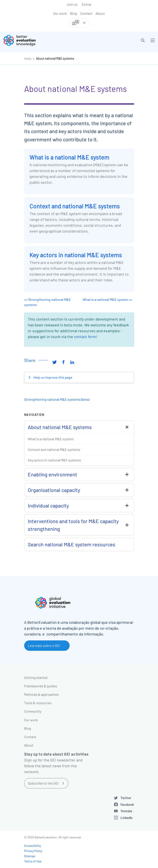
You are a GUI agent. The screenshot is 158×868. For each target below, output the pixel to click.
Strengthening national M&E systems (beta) (57, 399)
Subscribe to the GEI (43, 783)
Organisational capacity (54, 490)
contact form (85, 337)
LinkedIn (127, 818)
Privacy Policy (33, 851)
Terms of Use (33, 861)
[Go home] (43, 40)
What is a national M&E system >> (107, 299)
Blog (74, 13)
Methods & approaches (41, 694)
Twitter (126, 798)
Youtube (126, 811)
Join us (72, 4)
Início (28, 58)
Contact (86, 13)
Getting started (36, 677)
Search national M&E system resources (72, 544)
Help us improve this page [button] (53, 377)
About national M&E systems (55, 58)
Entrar (87, 4)
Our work (60, 13)
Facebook (127, 804)
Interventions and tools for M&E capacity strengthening (73, 525)
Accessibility (33, 846)
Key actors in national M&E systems (76, 255)
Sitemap (30, 856)
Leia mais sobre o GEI (44, 645)
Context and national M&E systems (75, 206)
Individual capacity (48, 505)
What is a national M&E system (69, 157)
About (100, 13)
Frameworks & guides (41, 686)
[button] (143, 40)
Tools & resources (38, 703)
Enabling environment (52, 474)
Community (33, 711)
